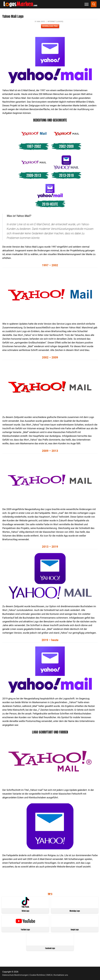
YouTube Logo (25, 930)
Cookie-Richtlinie (37, 975)
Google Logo (75, 930)
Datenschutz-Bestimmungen (15, 975)
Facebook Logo (50, 948)
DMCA (49, 975)
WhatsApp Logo (75, 911)
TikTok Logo (25, 911)
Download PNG (50, 26)
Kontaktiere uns (61, 975)
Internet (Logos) (55, 21)
